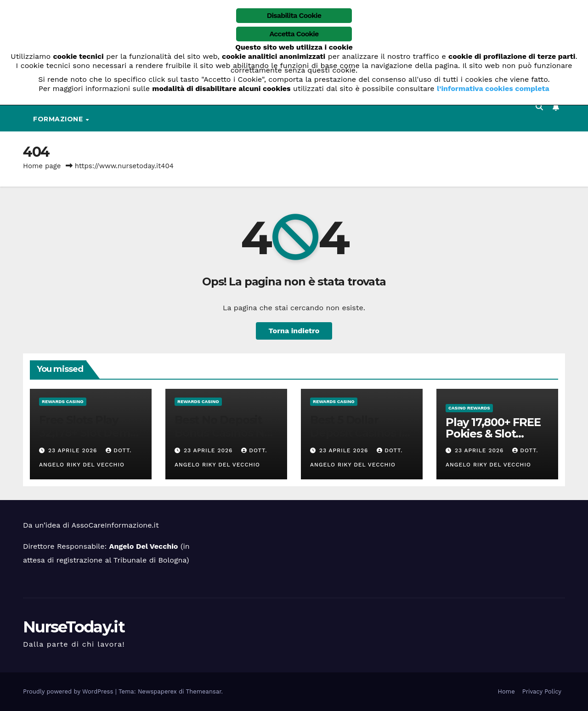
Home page (42, 166)
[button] (539, 107)
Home (506, 691)
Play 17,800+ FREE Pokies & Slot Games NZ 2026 (493, 434)
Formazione (59, 119)
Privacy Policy (542, 691)
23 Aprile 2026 (74, 450)
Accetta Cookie (294, 34)
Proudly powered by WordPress (69, 691)
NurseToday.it (74, 627)
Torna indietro (294, 331)
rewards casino (63, 401)
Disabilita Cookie (294, 15)
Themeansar (204, 691)
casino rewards (469, 408)
